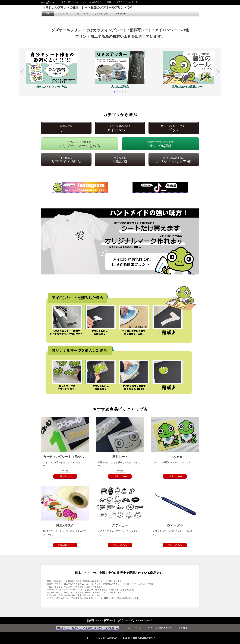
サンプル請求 (160, 144)
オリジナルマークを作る (80, 144)
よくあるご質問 (101, 14)
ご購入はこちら (65, 476)
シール (66, 128)
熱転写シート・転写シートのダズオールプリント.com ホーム (87, 628)
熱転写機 (120, 160)
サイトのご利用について (160, 628)
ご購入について (82, 14)
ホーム (48, 14)
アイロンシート (120, 128)
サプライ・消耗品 (66, 160)
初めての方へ (63, 14)
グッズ (174, 128)
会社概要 (183, 628)
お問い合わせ (120, 14)
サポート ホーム (133, 628)
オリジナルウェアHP (174, 160)
